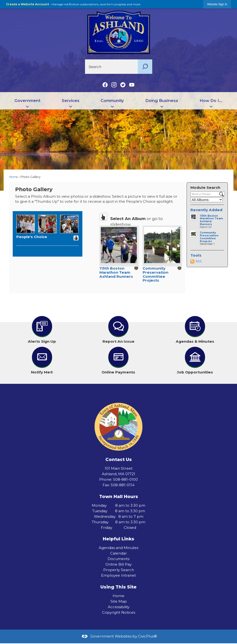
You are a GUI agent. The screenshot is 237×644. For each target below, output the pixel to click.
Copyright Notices (119, 612)
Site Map (119, 601)
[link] (217, 4)
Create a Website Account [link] (27, 4)
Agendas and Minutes (118, 548)
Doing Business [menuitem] (162, 101)
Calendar (119, 553)
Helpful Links (118, 539)
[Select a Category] (207, 200)
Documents (118, 559)
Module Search (205, 187)
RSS (199, 261)
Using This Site (118, 587)
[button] (145, 67)
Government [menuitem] (27, 101)
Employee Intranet (118, 575)
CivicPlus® (148, 636)
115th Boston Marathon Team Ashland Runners (116, 272)
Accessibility (119, 607)
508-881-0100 (125, 479)
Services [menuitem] (71, 101)
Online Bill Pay (118, 564)
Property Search (119, 570)
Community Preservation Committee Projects (155, 274)
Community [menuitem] (112, 101)
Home (14, 177)
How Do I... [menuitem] (211, 101)
